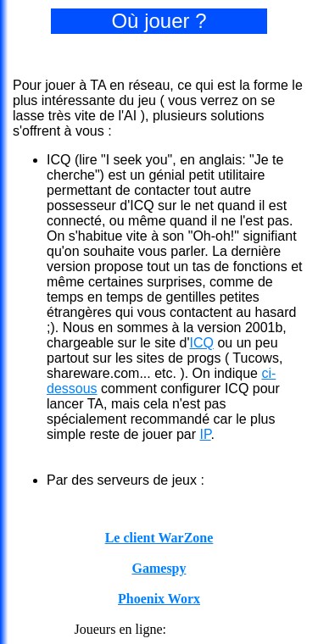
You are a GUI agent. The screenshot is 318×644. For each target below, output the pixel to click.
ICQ (201, 343)
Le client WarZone (159, 538)
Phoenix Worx (159, 599)
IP (206, 434)
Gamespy (159, 568)
